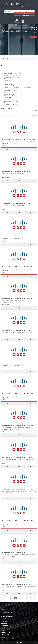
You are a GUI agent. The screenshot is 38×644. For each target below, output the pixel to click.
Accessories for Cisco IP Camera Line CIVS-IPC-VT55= (17, 330)
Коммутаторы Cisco (9, 84)
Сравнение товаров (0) (6, 108)
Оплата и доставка (5, 611)
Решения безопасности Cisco (11, 97)
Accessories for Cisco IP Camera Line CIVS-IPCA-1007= (18, 584)
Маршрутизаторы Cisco (10, 89)
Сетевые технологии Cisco (10, 103)
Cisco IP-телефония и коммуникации (13, 76)
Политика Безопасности (7, 613)
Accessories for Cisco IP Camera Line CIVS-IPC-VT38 (17, 235)
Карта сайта (4, 621)
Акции (3, 630)
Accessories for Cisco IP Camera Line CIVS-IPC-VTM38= (18, 394)
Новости (3, 627)
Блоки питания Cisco (9, 80)
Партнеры (3, 608)
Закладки (3, 638)
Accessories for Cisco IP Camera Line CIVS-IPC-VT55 (17, 298)
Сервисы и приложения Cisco (11, 101)
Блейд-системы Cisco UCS (10, 79)
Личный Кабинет (5, 634)
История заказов (5, 636)
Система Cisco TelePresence (11, 104)
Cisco (8, 59)
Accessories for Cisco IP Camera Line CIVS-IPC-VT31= (17, 203)
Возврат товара (5, 620)
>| (33, 598)
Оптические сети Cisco (9, 96)
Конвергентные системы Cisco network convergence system (18, 87)
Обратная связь (5, 618)
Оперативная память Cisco (10, 94)
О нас (2, 609)
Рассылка (3, 639)
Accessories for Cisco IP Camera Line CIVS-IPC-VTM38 (18, 362)
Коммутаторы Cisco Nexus (10, 86)
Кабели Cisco (7, 82)
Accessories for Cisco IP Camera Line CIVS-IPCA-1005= (18, 521)
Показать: (35, 115)
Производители (5, 626)
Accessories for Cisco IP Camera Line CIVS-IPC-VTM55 (18, 426)
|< (3, 598)
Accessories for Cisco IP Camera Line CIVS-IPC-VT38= (17, 267)
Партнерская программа (7, 629)
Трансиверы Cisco (8, 106)
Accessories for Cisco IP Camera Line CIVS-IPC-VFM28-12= (19, 140)
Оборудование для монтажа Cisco (12, 93)
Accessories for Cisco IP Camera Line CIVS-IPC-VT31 (17, 171)
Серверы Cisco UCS (9, 99)
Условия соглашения (6, 614)
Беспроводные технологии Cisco (12, 77)
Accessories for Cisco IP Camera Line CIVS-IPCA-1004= (18, 489)
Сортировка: (34, 111)
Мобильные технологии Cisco (11, 90)
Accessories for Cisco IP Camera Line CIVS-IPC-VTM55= (18, 457)
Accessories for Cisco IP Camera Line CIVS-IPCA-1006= (18, 553)
